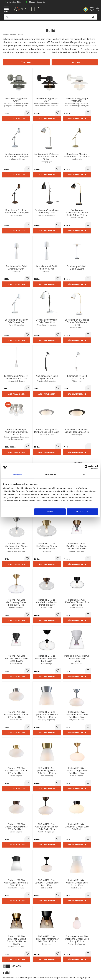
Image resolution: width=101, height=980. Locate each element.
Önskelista (7, 955)
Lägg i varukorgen (14, 115)
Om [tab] (83, 475)
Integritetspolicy (9, 920)
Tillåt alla (82, 512)
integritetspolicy (50, 857)
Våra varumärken (9, 929)
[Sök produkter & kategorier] (50, 18)
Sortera (76, 62)
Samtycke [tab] (17, 475)
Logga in (6, 952)
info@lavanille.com (16, 904)
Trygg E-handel (8, 915)
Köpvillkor (6, 943)
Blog (4, 926)
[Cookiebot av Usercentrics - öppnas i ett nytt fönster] (86, 467)
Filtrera (27, 62)
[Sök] (93, 18)
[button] (7, 9)
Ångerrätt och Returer (11, 918)
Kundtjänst (7, 940)
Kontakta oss (8, 923)
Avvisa (50, 512)
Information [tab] (51, 475)
